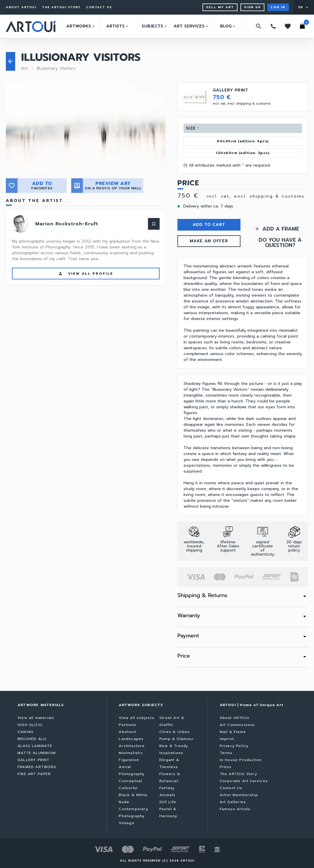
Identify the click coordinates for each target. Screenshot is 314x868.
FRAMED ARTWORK (37, 767)
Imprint (227, 739)
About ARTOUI (21, 7)
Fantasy (167, 788)
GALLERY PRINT (34, 760)
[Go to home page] (31, 26)
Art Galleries (233, 802)
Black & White (133, 795)
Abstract (128, 732)
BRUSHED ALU (32, 739)
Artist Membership (239, 795)
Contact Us (99, 7)
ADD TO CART (209, 225)
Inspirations (171, 753)
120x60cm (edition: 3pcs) (243, 153)
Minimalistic (131, 753)
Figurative (129, 760)
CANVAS (26, 732)
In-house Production (241, 760)
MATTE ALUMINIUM (37, 753)
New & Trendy (174, 746)
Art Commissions (237, 725)
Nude (124, 802)
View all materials (36, 718)
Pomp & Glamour (177, 739)
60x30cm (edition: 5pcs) (243, 141)
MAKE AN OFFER (209, 241)
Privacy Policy (234, 746)
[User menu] (304, 7)
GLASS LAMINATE (35, 746)
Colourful (128, 788)
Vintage (127, 823)
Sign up (252, 7)
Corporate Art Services (244, 781)
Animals (167, 795)
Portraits (128, 725)
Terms (226, 753)
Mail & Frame (233, 732)
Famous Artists (235, 809)
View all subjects (136, 718)
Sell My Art (220, 7)
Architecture (132, 746)
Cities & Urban (175, 732)
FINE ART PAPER (34, 774)
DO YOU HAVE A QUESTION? (280, 243)
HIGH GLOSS (30, 725)
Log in (278, 7)
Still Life (168, 802)
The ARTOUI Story (61, 7)
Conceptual (130, 781)
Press (226, 767)
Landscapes (131, 739)
